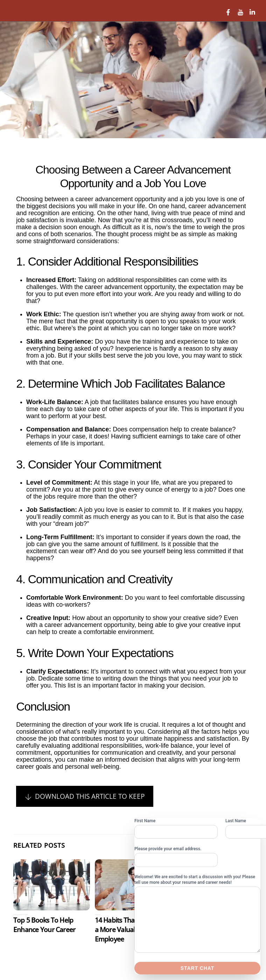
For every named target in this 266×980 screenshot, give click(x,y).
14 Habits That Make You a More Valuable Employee (131, 929)
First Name (145, 821)
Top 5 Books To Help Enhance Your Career (44, 925)
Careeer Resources (16, 915)
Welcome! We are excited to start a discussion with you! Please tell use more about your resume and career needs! (195, 880)
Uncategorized (26, 915)
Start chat (197, 968)
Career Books (21, 915)
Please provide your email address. (168, 849)
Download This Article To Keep (85, 796)
